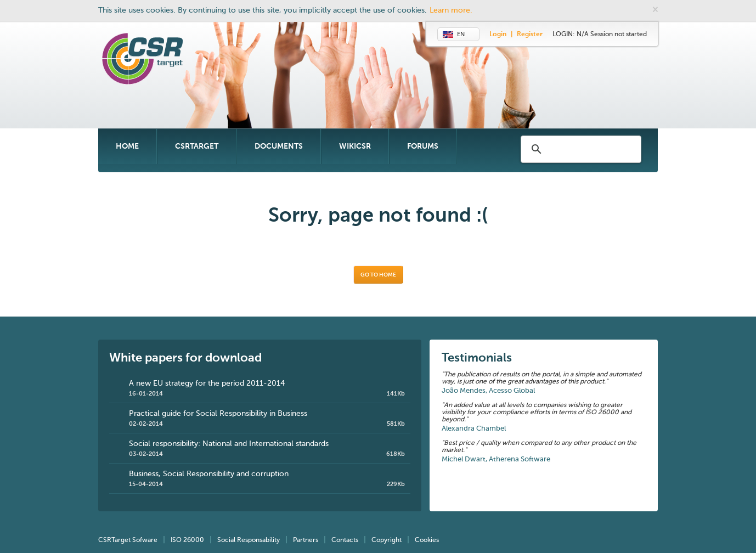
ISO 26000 (187, 540)
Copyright (387, 540)
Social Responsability (249, 540)
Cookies (427, 540)
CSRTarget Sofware (128, 540)
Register (530, 35)
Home (127, 146)
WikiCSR (355, 146)
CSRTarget (197, 146)
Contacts (345, 540)
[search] (582, 149)
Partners (306, 540)
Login (498, 35)
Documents (279, 146)
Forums (423, 146)
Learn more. (451, 10)
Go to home (378, 275)
